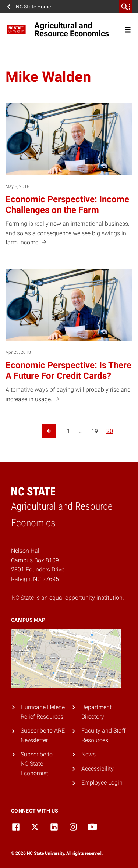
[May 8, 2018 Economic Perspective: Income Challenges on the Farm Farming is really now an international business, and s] (69, 175)
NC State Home (33, 7)
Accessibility (98, 769)
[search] (126, 7)
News (89, 754)
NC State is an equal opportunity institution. (68, 598)
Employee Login (102, 783)
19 (95, 431)
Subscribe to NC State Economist (37, 764)
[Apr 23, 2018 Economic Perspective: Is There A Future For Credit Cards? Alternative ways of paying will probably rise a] (69, 337)
